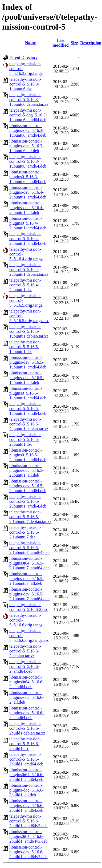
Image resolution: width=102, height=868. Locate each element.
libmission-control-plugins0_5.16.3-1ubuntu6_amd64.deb (28, 177)
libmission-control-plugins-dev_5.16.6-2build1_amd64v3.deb (28, 852)
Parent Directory (23, 57)
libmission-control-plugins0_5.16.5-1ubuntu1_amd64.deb (28, 393)
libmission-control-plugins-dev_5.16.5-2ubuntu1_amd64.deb (28, 486)
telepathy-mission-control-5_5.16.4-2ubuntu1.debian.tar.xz (29, 269)
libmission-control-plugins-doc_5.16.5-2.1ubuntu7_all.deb (26, 579)
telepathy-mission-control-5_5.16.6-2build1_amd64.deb (26, 759)
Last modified (60, 43)
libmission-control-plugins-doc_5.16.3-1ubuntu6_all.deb (26, 146)
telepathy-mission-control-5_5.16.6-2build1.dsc (25, 744)
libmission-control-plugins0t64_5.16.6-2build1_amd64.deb (26, 775)
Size (75, 43)
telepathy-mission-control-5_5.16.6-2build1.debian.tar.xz (27, 728)
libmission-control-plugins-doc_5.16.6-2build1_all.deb (26, 790)
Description (91, 43)
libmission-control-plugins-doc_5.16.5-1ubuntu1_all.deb (26, 378)
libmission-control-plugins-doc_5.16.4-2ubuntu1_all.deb (26, 208)
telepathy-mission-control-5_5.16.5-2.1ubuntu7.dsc (25, 532)
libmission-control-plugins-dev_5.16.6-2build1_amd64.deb (26, 806)
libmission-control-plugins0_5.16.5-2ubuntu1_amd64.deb (28, 455)
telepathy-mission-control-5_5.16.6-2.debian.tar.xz (25, 651)
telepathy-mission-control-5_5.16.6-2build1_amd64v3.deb (28, 821)
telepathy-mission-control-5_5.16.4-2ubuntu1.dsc (25, 285)
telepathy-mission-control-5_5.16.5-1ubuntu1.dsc (25, 347)
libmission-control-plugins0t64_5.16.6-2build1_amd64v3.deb (28, 836)
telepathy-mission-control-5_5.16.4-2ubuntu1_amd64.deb (28, 239)
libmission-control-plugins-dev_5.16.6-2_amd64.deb (26, 713)
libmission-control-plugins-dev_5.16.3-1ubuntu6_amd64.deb (28, 130)
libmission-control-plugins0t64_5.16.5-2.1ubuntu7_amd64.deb (29, 563)
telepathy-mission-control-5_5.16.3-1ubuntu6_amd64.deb (28, 161)
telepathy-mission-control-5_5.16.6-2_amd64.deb (25, 666)
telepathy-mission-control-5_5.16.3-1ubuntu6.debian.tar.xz (29, 100)
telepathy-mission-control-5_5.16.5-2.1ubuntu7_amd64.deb (29, 548)
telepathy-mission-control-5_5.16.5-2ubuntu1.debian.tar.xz (29, 424)
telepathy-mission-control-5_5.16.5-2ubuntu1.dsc (25, 439)
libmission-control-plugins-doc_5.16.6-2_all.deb (26, 697)
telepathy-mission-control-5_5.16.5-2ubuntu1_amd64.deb (28, 501)
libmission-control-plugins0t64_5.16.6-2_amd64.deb (26, 682)
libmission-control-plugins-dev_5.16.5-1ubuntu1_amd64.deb (28, 362)
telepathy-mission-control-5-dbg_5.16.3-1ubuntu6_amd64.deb (28, 115)
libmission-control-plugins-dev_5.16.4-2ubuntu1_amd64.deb (28, 192)
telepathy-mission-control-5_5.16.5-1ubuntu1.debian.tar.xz (29, 331)
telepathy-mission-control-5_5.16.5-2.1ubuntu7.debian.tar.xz (30, 517)
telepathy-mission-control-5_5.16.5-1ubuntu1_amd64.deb (28, 409)
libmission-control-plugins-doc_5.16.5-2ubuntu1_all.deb (26, 470)
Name (30, 43)
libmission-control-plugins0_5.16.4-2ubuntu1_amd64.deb (28, 223)
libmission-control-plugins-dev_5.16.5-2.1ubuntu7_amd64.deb (29, 594)
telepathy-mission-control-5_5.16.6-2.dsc (29, 607)
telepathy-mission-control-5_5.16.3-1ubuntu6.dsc (25, 84)
